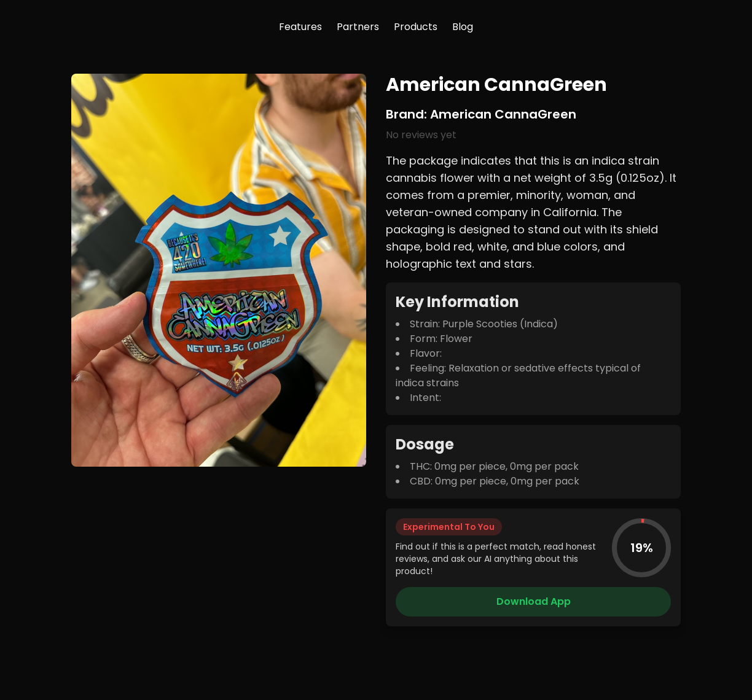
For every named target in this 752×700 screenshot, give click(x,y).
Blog (463, 27)
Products (416, 27)
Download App (534, 601)
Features (300, 27)
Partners (358, 27)
